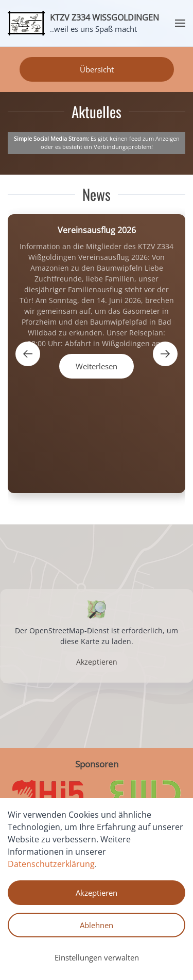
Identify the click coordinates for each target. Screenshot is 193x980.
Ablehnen (97, 925)
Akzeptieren (97, 662)
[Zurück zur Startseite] (26, 23)
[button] (180, 23)
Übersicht (97, 69)
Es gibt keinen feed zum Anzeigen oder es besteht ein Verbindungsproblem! (97, 143)
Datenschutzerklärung (51, 864)
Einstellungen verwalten (97, 957)
